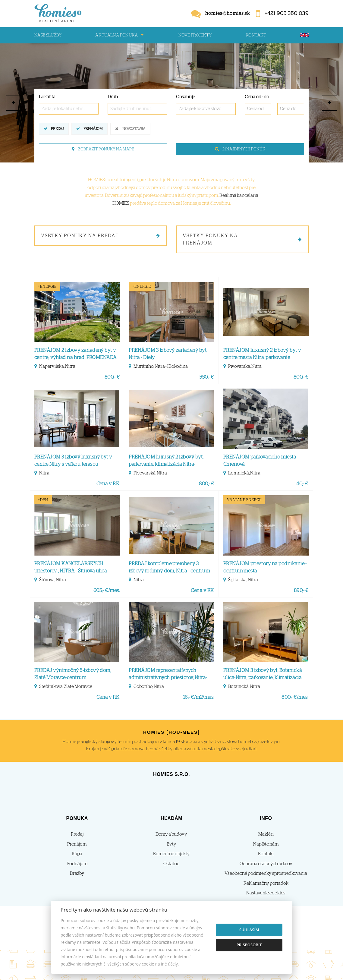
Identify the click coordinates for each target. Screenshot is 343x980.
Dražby (77, 873)
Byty (171, 844)
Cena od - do (257, 97)
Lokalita (47, 97)
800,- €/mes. (295, 697)
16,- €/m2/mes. (199, 697)
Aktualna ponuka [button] (116, 35)
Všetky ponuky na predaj (101, 236)
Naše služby (48, 35)
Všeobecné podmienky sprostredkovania (266, 873)
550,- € (207, 377)
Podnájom (77, 864)
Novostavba (134, 128)
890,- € (301, 591)
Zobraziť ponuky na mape (103, 149)
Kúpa (77, 854)
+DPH (43, 500)
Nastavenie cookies (266, 893)
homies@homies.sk (228, 13)
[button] (14, 103)
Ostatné (171, 864)
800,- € (112, 377)
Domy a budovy (171, 834)
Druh (113, 97)
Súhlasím (249, 930)
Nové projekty (195, 35)
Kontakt (256, 35)
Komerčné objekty (171, 854)
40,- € (302, 484)
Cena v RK (108, 484)
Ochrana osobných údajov (266, 864)
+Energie (47, 286)
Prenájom (93, 128)
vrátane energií (244, 500)
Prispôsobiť (249, 945)
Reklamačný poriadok (266, 883)
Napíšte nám (266, 844)
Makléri (266, 834)
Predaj (57, 128)
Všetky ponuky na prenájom (242, 239)
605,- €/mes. (107, 591)
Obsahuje (186, 97)
